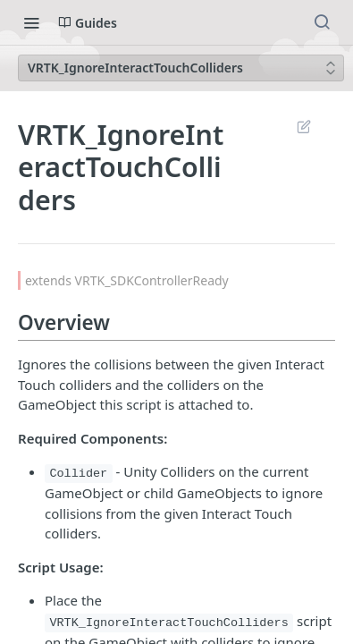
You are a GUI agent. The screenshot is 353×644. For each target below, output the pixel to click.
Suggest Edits (303, 126)
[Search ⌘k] (322, 22)
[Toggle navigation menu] (31, 22)
